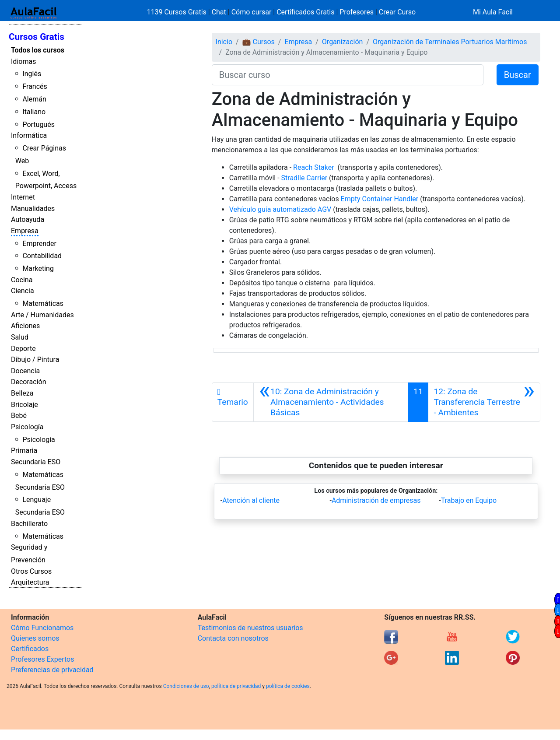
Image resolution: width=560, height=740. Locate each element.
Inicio (224, 42)
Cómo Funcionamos (42, 628)
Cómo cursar (252, 12)
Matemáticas (43, 303)
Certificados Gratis (305, 12)
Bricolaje (24, 405)
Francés (35, 86)
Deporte (23, 349)
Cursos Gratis (37, 37)
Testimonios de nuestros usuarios (250, 628)
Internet (23, 197)
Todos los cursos (38, 50)
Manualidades (33, 209)
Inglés (32, 74)
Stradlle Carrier (304, 178)
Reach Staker (314, 167)
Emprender (39, 244)
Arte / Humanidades (42, 315)
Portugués (38, 125)
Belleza (22, 393)
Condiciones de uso (186, 686)
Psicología (27, 427)
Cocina (22, 280)
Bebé (19, 416)
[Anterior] (331, 402)
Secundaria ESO (36, 462)
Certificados (30, 649)
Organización (343, 42)
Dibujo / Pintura (35, 359)
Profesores (357, 12)
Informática (29, 135)
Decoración (29, 382)
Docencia (25, 371)
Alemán (34, 99)
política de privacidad (236, 686)
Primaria (24, 451)
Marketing (38, 268)
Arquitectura (30, 582)
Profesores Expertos (42, 659)
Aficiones (25, 326)
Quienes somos (35, 638)
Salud (20, 337)
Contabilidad (42, 256)
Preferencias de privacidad (52, 670)
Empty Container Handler (380, 199)
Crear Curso (397, 12)
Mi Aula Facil (493, 12)
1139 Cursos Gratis (178, 12)
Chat (219, 12)
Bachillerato (29, 524)
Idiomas (23, 61)
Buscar (518, 75)
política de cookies (288, 686)
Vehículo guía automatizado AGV (281, 209)
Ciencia (23, 291)
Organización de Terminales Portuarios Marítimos (450, 42)
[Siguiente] (484, 402)
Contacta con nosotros (233, 638)
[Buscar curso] (348, 75)
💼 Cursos (259, 42)
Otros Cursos (31, 571)
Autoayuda (28, 219)
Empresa (25, 231)
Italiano (34, 112)
